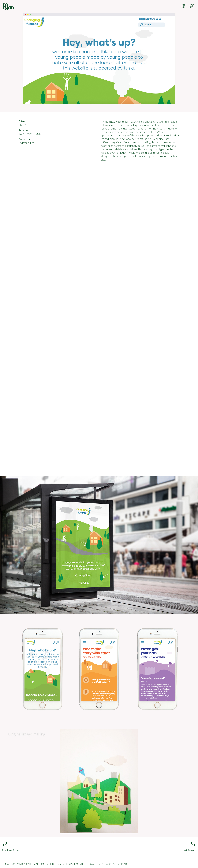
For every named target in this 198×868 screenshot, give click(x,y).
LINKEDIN (56, 864)
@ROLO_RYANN (89, 864)
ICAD (124, 864)
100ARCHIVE (109, 864)
